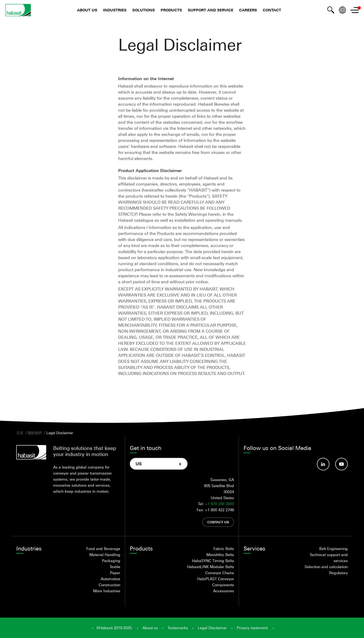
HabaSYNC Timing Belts (213, 561)
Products (171, 10)
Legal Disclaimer (60, 433)
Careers (248, 10)
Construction (109, 585)
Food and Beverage (103, 549)
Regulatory (338, 573)
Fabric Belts (224, 549)
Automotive (110, 579)
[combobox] (159, 464)
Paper (115, 573)
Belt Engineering (333, 549)
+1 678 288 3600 (219, 504)
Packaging (111, 561)
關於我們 (35, 433)
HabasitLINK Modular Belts (211, 567)
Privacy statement (252, 628)
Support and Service (211, 10)
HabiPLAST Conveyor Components (216, 582)
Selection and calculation (326, 567)
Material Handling (105, 555)
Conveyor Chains (220, 573)
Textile (115, 567)
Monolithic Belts (220, 555)
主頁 (20, 433)
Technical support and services (329, 558)
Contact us (218, 522)
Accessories (224, 591)
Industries (115, 10)
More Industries (107, 591)
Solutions (144, 10)
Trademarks (178, 628)
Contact (272, 10)
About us (87, 10)
